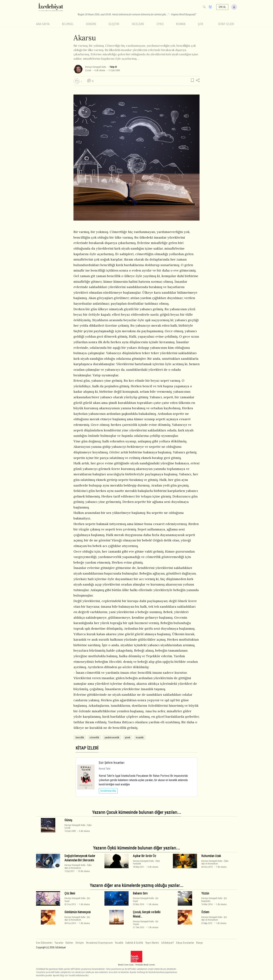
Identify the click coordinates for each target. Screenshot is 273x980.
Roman (181, 24)
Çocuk (88, 70)
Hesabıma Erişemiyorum (99, 943)
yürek (127, 737)
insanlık (140, 737)
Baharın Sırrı (140, 893)
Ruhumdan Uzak (211, 856)
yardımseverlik (112, 737)
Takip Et (113, 67)
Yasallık (119, 943)
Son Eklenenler (44, 943)
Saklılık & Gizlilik (134, 943)
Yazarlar (59, 943)
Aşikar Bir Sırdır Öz (145, 856)
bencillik (80, 737)
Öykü (160, 24)
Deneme (91, 24)
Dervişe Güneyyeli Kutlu (96, 67)
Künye (200, 943)
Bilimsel (68, 24)
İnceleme (138, 24)
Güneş (68, 820)
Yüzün (205, 893)
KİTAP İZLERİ (226, 24)
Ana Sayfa (43, 24)
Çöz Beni (70, 893)
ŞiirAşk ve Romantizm (77, 918)
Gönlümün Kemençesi (78, 912)
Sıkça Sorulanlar (185, 943)
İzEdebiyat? (168, 943)
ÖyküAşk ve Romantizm (78, 866)
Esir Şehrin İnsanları (112, 763)
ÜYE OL (222, 7)
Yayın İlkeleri (152, 943)
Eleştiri (114, 24)
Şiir (201, 24)
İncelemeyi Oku (108, 791)
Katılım (69, 943)
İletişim (80, 943)
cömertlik (94, 737)
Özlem (205, 912)
